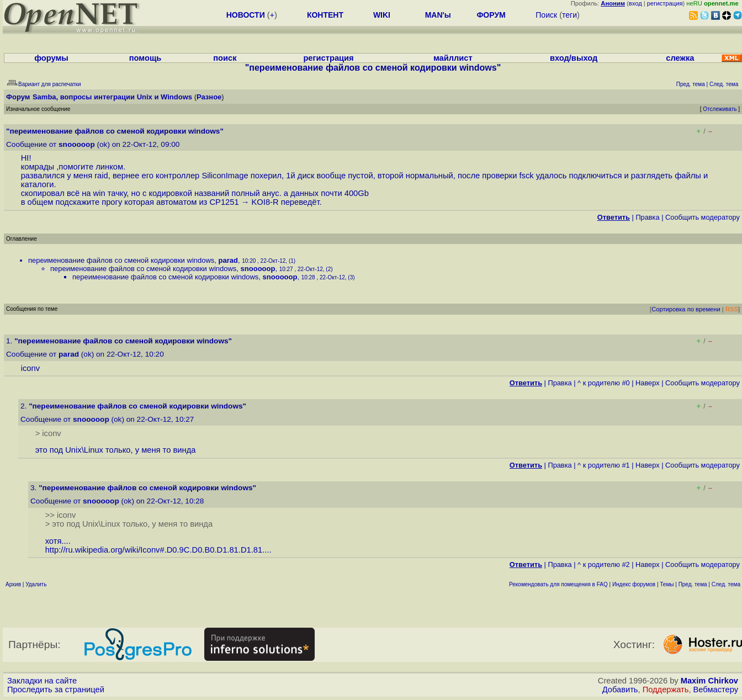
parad (228, 260)
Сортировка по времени (686, 309)
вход (635, 3)
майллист (453, 58)
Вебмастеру (716, 690)
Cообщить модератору (703, 217)
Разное (209, 97)
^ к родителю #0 (604, 383)
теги (569, 15)
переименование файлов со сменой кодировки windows (121, 260)
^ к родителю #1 (604, 465)
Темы (667, 584)
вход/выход (574, 58)
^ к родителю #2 (604, 564)
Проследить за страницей (56, 690)
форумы (51, 58)
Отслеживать (720, 109)
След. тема (726, 584)
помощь (145, 58)
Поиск (546, 15)
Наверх (648, 383)
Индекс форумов (634, 584)
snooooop (77, 144)
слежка (680, 58)
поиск (225, 58)
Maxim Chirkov (709, 681)
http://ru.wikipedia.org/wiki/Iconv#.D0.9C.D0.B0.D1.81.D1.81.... (158, 550)
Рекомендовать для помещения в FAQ (558, 584)
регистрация (665, 3)
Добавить (620, 690)
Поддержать (666, 690)
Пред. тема (693, 584)
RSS (732, 309)
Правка (647, 217)
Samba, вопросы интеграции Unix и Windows (112, 97)
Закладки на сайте (42, 681)
